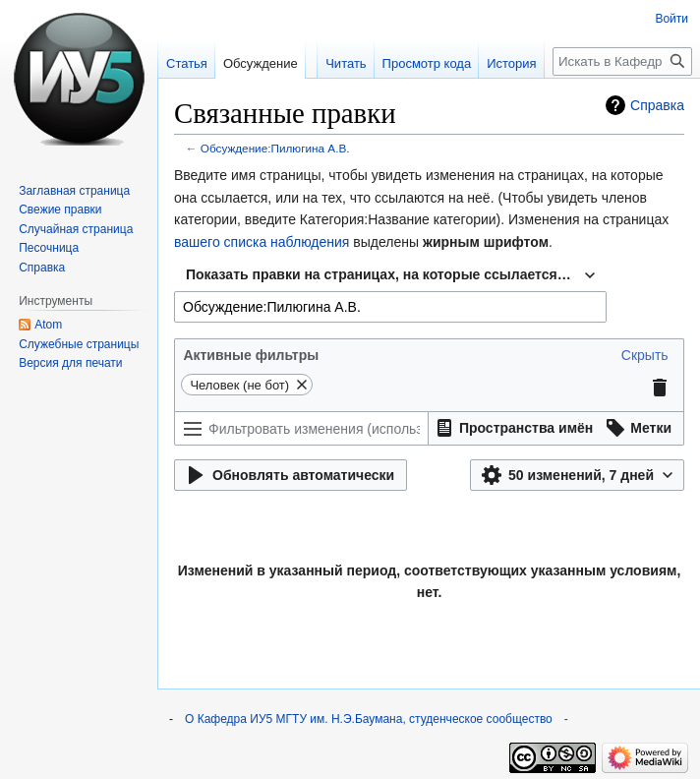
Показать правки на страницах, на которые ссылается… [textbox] (379, 274)
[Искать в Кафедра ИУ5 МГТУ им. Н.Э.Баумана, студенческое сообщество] (622, 61)
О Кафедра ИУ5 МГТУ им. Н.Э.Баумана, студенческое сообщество (369, 719)
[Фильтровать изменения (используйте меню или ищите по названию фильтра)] (301, 428)
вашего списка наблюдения (262, 242)
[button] (645, 355)
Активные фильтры (251, 355)
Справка (657, 105)
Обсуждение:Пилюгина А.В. (275, 148)
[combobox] (390, 275)
